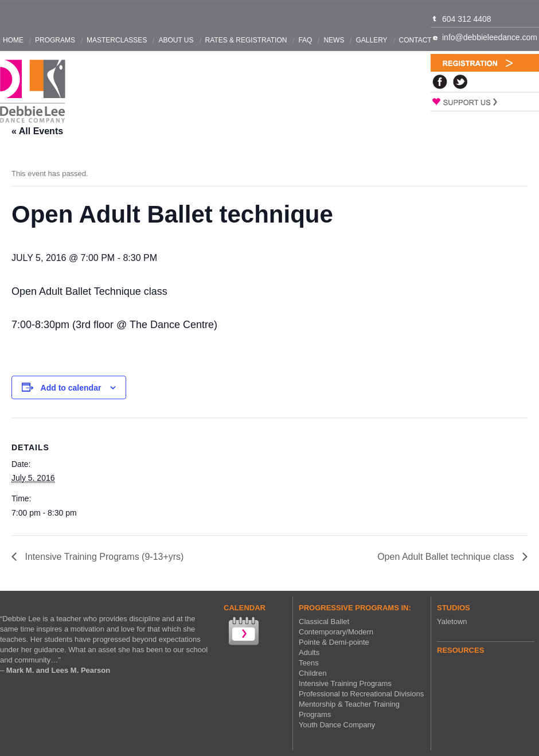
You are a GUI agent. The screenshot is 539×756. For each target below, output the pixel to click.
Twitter (460, 82)
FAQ (305, 40)
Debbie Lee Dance (33, 91)
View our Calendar (243, 632)
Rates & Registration (246, 40)
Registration (485, 63)
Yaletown (452, 621)
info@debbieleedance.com (490, 37)
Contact (415, 40)
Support (485, 102)
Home (13, 40)
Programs (55, 40)
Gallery (371, 40)
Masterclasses (117, 40)
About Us (176, 40)
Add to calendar (71, 388)
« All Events (37, 131)
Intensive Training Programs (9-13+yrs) (103, 557)
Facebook (440, 82)
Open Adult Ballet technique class (447, 557)
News (334, 40)
